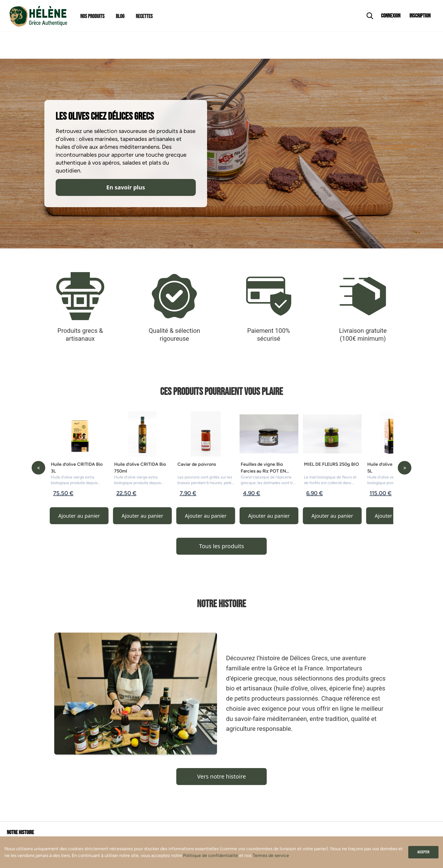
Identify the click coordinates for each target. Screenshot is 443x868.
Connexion (391, 16)
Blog (120, 16)
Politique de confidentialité (210, 855)
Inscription (420, 16)
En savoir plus (126, 187)
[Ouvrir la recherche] (370, 16)
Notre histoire (20, 832)
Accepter (423, 852)
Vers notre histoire (222, 776)
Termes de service (271, 855)
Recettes (144, 16)
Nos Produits (92, 16)
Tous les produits (221, 546)
